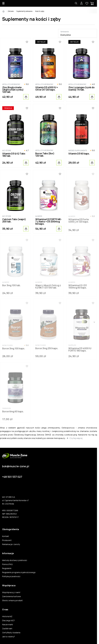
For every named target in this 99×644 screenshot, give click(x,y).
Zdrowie (11, 11)
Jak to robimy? (9, 637)
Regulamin (7, 568)
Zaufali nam (7, 629)
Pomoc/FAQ (7, 564)
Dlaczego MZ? (9, 620)
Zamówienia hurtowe (11, 596)
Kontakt (6, 536)
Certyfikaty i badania (11, 633)
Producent (7, 540)
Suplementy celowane (24, 11)
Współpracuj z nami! (11, 592)
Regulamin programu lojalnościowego (19, 572)
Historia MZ (7, 616)
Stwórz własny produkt (12, 600)
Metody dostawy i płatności (15, 560)
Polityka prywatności (11, 576)
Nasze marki (8, 625)
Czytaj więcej (76, 438)
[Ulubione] (27, 42)
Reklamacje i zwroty (11, 544)
